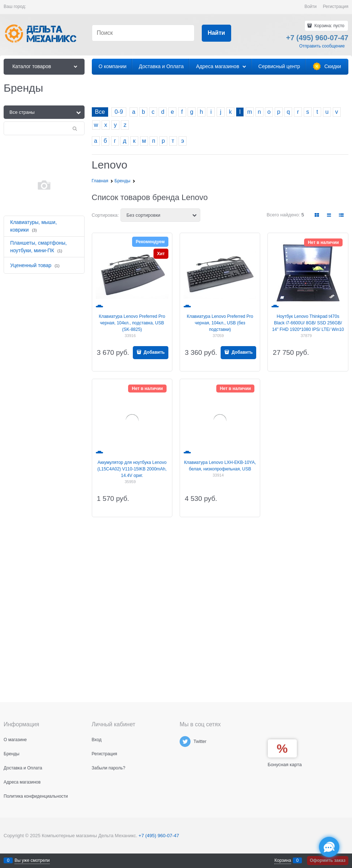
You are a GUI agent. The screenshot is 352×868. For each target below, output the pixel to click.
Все (100, 112)
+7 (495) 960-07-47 (159, 836)
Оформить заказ (328, 860)
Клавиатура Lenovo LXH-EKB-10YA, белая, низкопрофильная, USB (220, 466)
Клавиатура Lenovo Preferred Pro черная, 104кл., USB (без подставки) (220, 323)
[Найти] (216, 33)
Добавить (154, 352)
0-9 (119, 112)
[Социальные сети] (329, 847)
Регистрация (336, 7)
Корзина (283, 860)
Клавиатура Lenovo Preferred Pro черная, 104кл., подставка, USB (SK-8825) (132, 323)
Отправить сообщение (322, 46)
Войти (311, 7)
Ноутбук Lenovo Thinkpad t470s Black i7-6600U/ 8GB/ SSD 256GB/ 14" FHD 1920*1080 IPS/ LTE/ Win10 (308, 323)
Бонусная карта (285, 765)
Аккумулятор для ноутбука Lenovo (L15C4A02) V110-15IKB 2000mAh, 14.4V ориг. (132, 469)
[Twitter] (185, 742)
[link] (317, 215)
